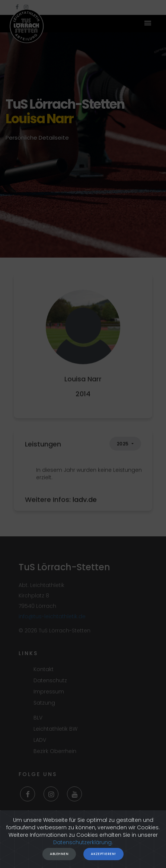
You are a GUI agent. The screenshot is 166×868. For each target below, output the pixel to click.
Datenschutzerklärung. (83, 845)
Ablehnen (59, 856)
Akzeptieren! (103, 856)
